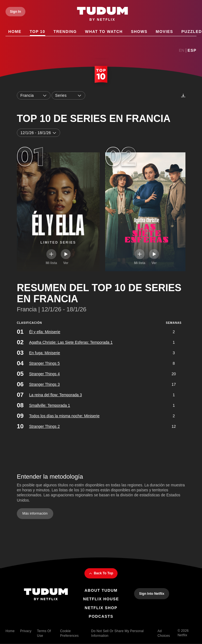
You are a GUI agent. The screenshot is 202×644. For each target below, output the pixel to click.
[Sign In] (15, 12)
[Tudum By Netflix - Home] (46, 595)
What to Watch (104, 32)
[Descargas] (183, 95)
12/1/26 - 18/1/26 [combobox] (38, 133)
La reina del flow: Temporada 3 (55, 395)
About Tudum (101, 590)
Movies (164, 32)
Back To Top (101, 573)
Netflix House (101, 599)
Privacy (26, 631)
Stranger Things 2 (44, 426)
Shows (139, 32)
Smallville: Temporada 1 (49, 405)
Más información (35, 513)
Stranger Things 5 (44, 363)
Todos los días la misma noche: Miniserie (64, 416)
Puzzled (192, 32)
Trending (65, 32)
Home (15, 32)
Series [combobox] (68, 95)
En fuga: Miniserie (44, 353)
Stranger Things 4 (44, 374)
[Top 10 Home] (101, 75)
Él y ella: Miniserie (45, 332)
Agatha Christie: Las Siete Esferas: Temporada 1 (71, 342)
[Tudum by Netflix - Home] (103, 14)
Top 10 (38, 32)
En (181, 50)
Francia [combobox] (34, 95)
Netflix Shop (101, 608)
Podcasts (101, 616)
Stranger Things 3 (44, 384)
